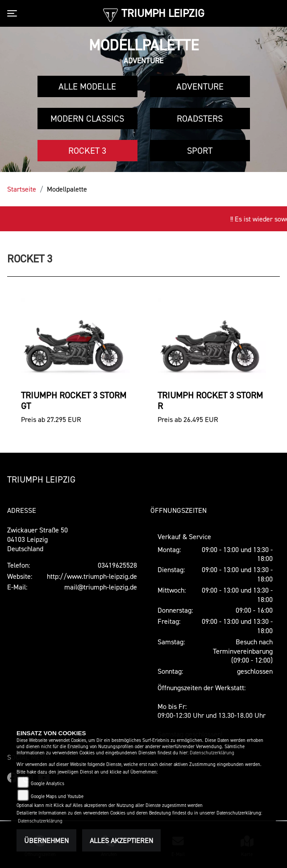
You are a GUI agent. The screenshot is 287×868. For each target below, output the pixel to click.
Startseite (22, 189)
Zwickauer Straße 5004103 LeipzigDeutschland (37, 539)
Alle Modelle (87, 86)
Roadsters (200, 119)
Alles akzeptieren (121, 840)
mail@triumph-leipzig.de (101, 587)
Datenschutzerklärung (212, 753)
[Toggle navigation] (14, 13)
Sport (200, 151)
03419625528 (117, 565)
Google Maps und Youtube (57, 796)
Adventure (200, 86)
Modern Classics (87, 119)
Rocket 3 (87, 151)
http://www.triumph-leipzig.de (92, 576)
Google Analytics (48, 784)
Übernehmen (46, 840)
